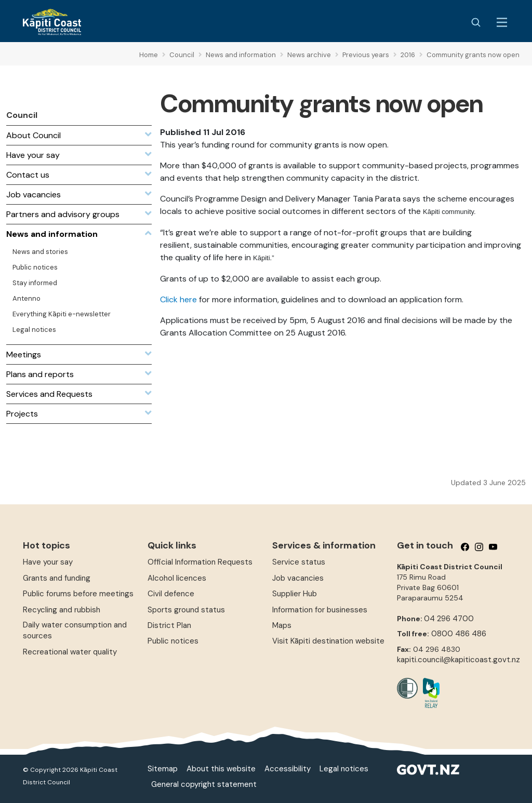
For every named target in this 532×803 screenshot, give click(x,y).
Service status (299, 562)
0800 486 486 (459, 634)
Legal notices (344, 769)
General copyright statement (204, 784)
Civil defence (171, 594)
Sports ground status (186, 610)
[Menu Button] (502, 22)
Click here (178, 299)
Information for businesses (320, 610)
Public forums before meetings (78, 594)
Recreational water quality (70, 652)
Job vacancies (298, 578)
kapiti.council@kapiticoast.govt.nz (458, 660)
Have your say (48, 562)
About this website (221, 769)
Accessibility (288, 769)
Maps (282, 625)
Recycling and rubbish (62, 610)
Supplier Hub (295, 594)
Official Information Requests (200, 562)
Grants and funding (57, 578)
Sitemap (163, 769)
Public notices (173, 641)
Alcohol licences (177, 578)
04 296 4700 (449, 619)
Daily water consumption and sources (75, 630)
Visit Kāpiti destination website (328, 641)
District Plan (169, 625)
